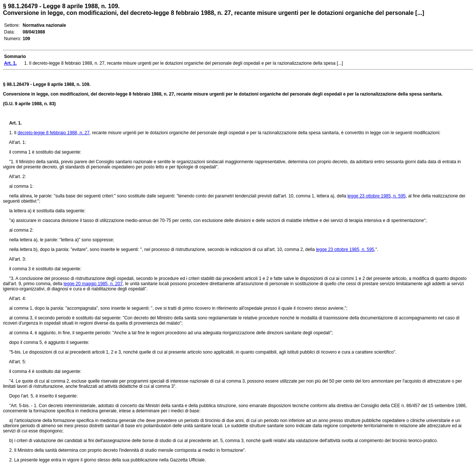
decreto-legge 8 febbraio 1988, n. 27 (53, 133)
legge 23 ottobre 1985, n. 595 (377, 196)
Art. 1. (16, 123)
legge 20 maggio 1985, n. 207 (93, 284)
